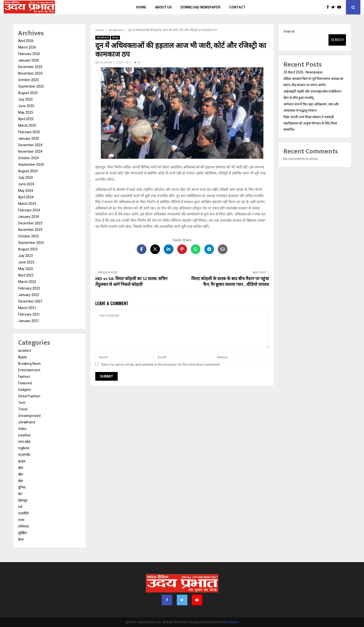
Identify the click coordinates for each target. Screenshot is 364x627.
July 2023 (25, 256)
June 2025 (26, 106)
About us (163, 7)
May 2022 (26, 269)
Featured (25, 383)
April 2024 (26, 197)
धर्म (20, 507)
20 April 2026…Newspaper (303, 72)
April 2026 (26, 41)
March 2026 (27, 47)
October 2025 (28, 80)
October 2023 (28, 236)
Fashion (24, 377)
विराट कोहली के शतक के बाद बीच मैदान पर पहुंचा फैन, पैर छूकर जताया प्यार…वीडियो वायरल (230, 282)
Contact (237, 7)
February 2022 (29, 288)
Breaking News (29, 364)
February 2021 (29, 314)
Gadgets (24, 390)
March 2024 (27, 204)
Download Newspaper (200, 7)
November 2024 (30, 152)
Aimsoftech (231, 622)
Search (289, 31)
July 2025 (25, 99)
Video (22, 429)
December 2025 (30, 67)
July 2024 (25, 178)
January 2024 (29, 217)
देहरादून (115, 38)
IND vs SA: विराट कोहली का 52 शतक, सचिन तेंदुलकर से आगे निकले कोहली (131, 282)
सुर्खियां (22, 533)
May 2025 (26, 112)
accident (25, 351)
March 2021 (27, 308)
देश (20, 494)
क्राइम (22, 461)
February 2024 (29, 210)
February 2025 (29, 132)
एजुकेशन (24, 448)
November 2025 (30, 73)
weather (24, 435)
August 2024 (28, 171)
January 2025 (29, 138)
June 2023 (26, 262)
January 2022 (29, 295)
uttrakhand (103, 38)
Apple (23, 357)
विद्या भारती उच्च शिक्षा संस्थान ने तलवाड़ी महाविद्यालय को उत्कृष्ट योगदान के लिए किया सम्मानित (310, 123)
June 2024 (26, 184)
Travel (23, 409)
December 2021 (30, 301)
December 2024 (30, 145)
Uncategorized (29, 416)
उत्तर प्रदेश (24, 442)
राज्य (21, 520)
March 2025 (27, 125)
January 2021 (29, 321)
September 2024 (31, 165)
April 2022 (26, 275)
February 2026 (29, 54)
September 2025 (31, 86)
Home (141, 7)
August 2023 (28, 249)
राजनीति (23, 513)
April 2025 (26, 119)
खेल (21, 468)
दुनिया (22, 487)
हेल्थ (21, 539)
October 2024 (28, 158)
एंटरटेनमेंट (24, 455)
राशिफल (23, 526)
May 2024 (26, 191)
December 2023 (30, 223)
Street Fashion (29, 396)
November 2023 (30, 230)
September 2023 (31, 243)
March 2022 (27, 282)
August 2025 (28, 93)
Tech (22, 403)
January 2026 (29, 60)
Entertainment (29, 370)
